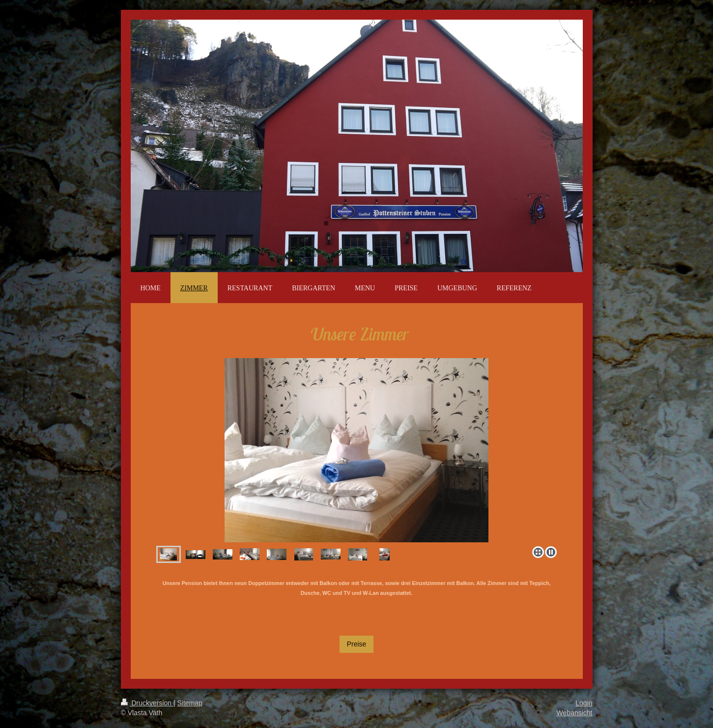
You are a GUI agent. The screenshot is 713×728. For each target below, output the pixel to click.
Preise (357, 644)
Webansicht (575, 713)
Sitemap (190, 703)
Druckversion (147, 703)
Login (584, 703)
